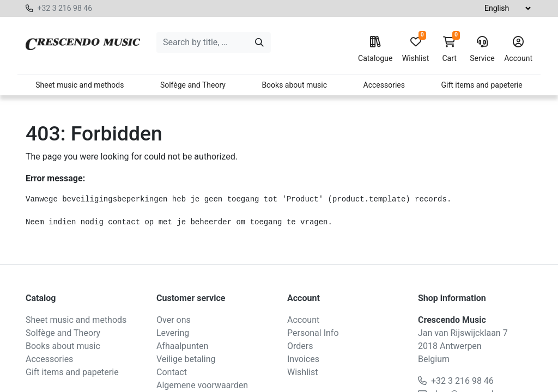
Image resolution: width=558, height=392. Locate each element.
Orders (300, 346)
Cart (450, 50)
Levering (173, 333)
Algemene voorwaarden (202, 385)
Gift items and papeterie (481, 85)
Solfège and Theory (193, 85)
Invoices (303, 359)
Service (482, 50)
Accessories (384, 85)
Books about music (294, 85)
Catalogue (375, 50)
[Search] (259, 42)
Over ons (174, 320)
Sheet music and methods (80, 85)
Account (518, 50)
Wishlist (416, 50)
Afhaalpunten (182, 346)
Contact (172, 372)
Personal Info (313, 333)
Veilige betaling (186, 359)
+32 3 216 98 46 (65, 8)
